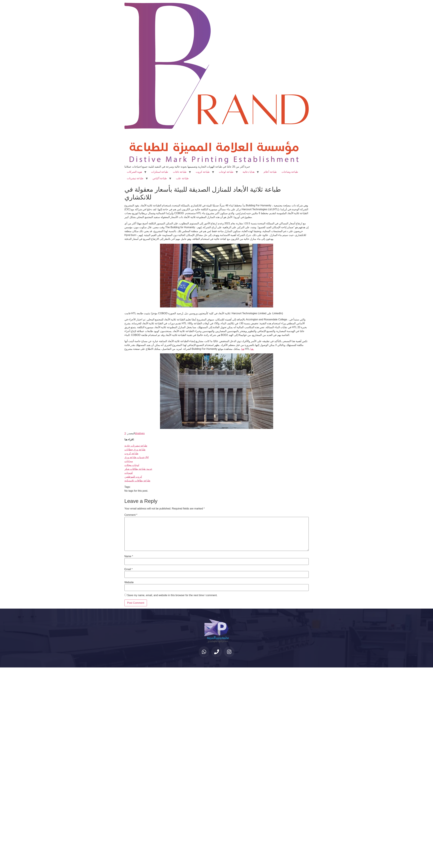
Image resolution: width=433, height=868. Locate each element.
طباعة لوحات (226, 172)
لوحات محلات (132, 465)
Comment (131, 515)
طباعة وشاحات (290, 172)
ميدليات (129, 461)
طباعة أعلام (270, 172)
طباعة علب (182, 178)
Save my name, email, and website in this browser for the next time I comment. (172, 595)
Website (129, 582)
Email (129, 569)
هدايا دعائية (249, 172)
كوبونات (129, 473)
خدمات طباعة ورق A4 (137, 457)
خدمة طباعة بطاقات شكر (138, 469)
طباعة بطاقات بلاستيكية (137, 481)
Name (129, 556)
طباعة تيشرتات (135, 178)
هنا (243, 349)
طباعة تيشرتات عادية (136, 446)
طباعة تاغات (180, 172)
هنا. (252, 349)
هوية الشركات (134, 172)
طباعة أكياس (160, 178)
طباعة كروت (203, 172)
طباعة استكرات (160, 172)
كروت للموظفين (133, 477)
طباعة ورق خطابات (135, 450)
